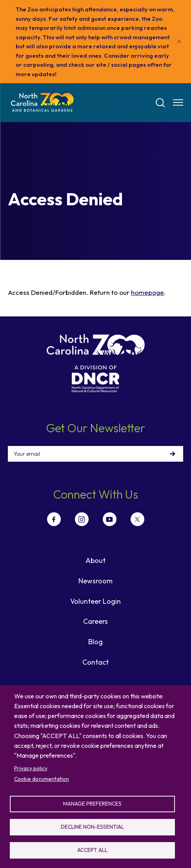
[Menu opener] (178, 102)
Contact (95, 662)
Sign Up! (173, 454)
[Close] (179, 42)
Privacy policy (31, 768)
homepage (147, 292)
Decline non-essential (92, 827)
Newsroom (95, 581)
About (95, 560)
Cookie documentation (42, 779)
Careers (95, 621)
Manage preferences (92, 804)
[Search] (160, 103)
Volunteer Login (95, 601)
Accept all (92, 850)
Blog (95, 642)
